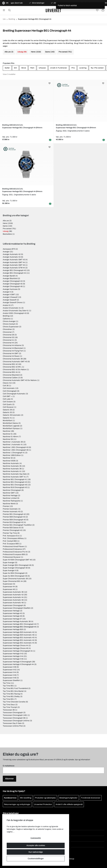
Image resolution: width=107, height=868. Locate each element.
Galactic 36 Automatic (12, 415)
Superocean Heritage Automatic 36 (17, 621)
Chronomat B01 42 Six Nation (14, 370)
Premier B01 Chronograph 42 (14, 514)
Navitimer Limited (10, 498)
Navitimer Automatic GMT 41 (14, 477)
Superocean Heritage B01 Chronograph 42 (19, 624)
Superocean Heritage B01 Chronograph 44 (19, 627)
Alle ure (6, 221)
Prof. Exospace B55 (11, 544)
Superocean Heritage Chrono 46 (15, 648)
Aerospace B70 (9, 249)
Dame (5, 226)
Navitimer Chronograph (12, 490)
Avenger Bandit (9, 276)
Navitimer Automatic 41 (12, 471)
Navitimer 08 (8, 439)
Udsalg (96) (22, 52)
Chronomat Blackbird (11, 375)
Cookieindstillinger (36, 859)
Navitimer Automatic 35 (12, 466)
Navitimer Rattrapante (11, 501)
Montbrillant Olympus (11, 428)
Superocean (8, 584)
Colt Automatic (9, 388)
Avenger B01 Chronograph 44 (14, 273)
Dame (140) (50, 52)
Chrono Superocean (11, 327)
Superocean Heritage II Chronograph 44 (18, 664)
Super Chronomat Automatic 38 (15, 579)
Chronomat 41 (8, 340)
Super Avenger (9, 563)
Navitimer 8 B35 (9, 461)
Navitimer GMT (9, 493)
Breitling (12, 19)
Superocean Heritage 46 (12, 616)
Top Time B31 (8, 699)
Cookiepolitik (36, 838)
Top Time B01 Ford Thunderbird (15, 688)
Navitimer (7, 431)
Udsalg (6, 231)
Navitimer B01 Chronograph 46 (15, 485)
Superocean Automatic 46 (13, 600)
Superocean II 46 (9, 675)
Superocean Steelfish (11, 680)
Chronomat (7, 332)
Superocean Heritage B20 (13, 629)
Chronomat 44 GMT (11, 353)
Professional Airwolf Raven (13, 546)
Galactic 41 (7, 418)
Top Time (6, 683)
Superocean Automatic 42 (13, 595)
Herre (5, 223)
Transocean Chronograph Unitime (16, 721)
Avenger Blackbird (10, 278)
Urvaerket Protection (43, 804)
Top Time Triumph (10, 707)
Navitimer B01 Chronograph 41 (15, 479)
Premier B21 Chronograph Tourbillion (17, 525)
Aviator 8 (6, 305)
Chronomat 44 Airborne (12, 345)
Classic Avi (7, 383)
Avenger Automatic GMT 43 (14, 260)
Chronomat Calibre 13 (11, 378)
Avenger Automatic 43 (12, 257)
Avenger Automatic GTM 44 (14, 268)
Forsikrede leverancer (91, 798)
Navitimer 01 (8, 434)
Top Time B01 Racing (11, 694)
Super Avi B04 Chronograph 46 (15, 576)
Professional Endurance (12, 549)
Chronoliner (7, 329)
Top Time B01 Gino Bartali (13, 691)
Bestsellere (7, 234)
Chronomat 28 (8, 335)
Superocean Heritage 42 (12, 613)
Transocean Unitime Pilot (13, 726)
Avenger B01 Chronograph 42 (14, 270)
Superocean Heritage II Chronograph (17, 662)
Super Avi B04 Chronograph (14, 573)
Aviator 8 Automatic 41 (12, 308)
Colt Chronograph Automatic (14, 394)
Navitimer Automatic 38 (12, 469)
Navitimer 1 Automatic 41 (13, 445)
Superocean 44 (9, 587)
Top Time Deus (9, 705)
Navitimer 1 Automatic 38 (13, 442)
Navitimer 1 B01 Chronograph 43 (16, 447)
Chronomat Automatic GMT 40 (15, 362)
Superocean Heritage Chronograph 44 (18, 651)
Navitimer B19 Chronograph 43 (15, 487)
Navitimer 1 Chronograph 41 (14, 453)
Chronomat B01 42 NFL (12, 367)
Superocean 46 (9, 589)
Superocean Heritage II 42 (13, 654)
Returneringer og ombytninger (17, 804)
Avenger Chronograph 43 (13, 281)
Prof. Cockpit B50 (10, 541)
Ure (4, 19)
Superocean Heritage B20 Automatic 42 (18, 632)
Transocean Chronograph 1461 (15, 715)
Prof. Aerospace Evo (11, 536)
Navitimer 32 (8, 458)
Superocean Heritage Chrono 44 (15, 646)
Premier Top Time (10, 533)
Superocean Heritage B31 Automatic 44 (18, 643)
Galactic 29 (7, 410)
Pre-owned (7, 229)
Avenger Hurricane (10, 289)
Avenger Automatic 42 (12, 254)
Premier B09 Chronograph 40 (14, 520)
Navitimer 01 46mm (10, 437)
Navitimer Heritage (10, 496)
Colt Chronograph (10, 391)
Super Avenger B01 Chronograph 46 (17, 565)
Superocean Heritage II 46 (13, 659)
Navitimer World (9, 504)
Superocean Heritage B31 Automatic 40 (18, 638)
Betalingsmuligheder (68, 798)
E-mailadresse (9, 766)
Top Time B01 (8, 686)
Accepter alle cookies (36, 845)
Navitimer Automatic (11, 463)
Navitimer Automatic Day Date (15, 474)
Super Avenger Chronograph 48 (15, 568)
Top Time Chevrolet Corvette (14, 702)
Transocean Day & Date (12, 723)
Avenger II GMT (9, 295)
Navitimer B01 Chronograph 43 (15, 482)
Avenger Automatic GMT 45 (14, 265)
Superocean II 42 (9, 670)
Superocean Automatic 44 (13, 597)
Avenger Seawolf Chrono (13, 303)
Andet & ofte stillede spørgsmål (69, 804)
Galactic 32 (7, 412)
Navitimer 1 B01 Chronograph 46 (16, 450)
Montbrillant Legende (11, 426)
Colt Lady (6, 399)
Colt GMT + (7, 396)
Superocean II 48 (9, 678)
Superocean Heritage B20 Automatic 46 (18, 635)
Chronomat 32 (8, 337)
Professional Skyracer (12, 557)
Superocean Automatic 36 (13, 592)
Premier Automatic (10, 509)
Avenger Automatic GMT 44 (14, 262)
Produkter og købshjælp (45, 798)
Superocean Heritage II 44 (13, 656)
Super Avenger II (9, 571)
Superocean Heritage (11, 611)
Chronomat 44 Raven (11, 356)
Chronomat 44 (8, 343)
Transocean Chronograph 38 (14, 718)
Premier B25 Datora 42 (12, 528)
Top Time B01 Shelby (11, 696)
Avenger (6, 252)
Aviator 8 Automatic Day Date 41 (16, 311)
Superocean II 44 (9, 672)
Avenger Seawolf (9, 300)
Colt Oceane (8, 402)
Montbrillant (7, 421)
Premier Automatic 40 (11, 512)
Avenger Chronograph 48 (13, 286)
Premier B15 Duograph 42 (13, 522)
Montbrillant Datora (10, 423)
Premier (6, 506)
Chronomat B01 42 (10, 364)
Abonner (9, 779)
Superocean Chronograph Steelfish (17, 608)
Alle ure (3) (9, 52)
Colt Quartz (7, 404)
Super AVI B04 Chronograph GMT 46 (17, 560)
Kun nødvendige (36, 852)
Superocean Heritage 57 (12, 619)
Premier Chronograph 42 (12, 530)
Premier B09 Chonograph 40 (14, 517)
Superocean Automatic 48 (13, 603)
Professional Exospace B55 (14, 554)
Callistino (6, 319)
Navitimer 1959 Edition (12, 455)
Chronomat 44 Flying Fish (13, 351)
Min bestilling (26, 798)
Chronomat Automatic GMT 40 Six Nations (20, 380)
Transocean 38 (9, 710)
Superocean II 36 (9, 667)
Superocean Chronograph (13, 605)
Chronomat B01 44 (10, 372)
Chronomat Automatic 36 (13, 359)
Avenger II (7, 292)
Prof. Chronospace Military (13, 538)
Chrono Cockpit (9, 324)
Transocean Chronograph (13, 713)
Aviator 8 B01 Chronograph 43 (15, 313)
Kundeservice (10, 798)
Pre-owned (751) (65, 52)
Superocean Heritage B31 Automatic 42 (18, 640)
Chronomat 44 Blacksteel (13, 348)
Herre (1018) (36, 52)
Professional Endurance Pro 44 (15, 552)
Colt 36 (6, 386)
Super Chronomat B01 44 (13, 581)
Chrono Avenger (9, 321)
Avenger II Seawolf (10, 297)
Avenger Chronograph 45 (13, 284)
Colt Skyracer (8, 407)
